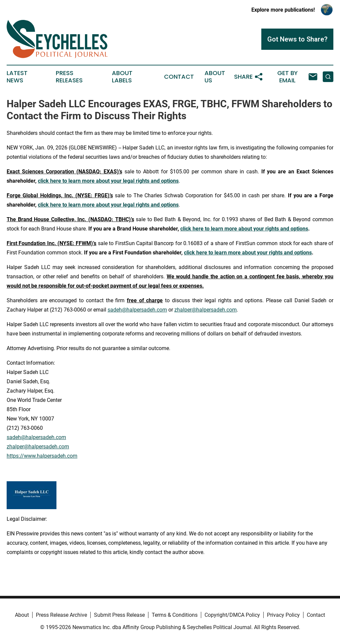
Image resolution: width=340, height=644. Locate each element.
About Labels (122, 77)
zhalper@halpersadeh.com (206, 310)
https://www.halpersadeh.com (42, 456)
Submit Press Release (119, 615)
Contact (179, 77)
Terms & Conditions (175, 615)
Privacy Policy (283, 615)
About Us (215, 77)
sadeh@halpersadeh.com (137, 310)
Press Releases (69, 77)
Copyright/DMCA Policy (232, 615)
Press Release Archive (61, 615)
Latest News (17, 77)
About (22, 615)
